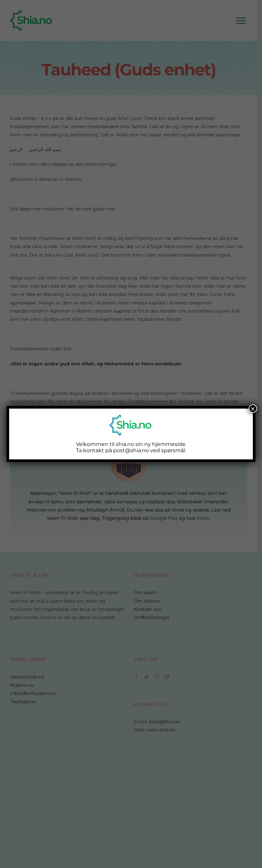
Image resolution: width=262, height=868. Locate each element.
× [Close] (253, 409)
